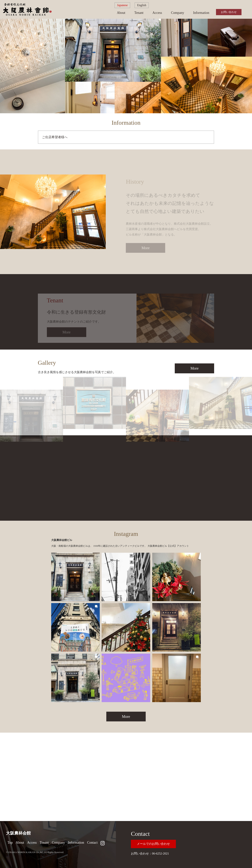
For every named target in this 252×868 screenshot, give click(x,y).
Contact (92, 843)
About (121, 13)
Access (157, 13)
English (142, 5)
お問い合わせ (229, 12)
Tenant (139, 13)
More (195, 368)
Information (201, 13)
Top (10, 843)
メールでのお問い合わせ (153, 844)
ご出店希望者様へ (55, 137)
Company (178, 13)
